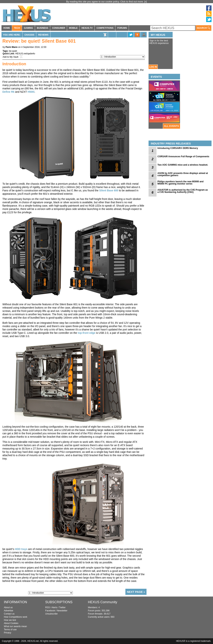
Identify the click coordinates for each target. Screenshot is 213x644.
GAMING (28, 28)
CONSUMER (59, 28)
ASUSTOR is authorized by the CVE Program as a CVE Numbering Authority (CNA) (183, 191)
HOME (7, 28)
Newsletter (62, 611)
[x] (146, 2)
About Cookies (11, 623)
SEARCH (204, 28)
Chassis (29, 35)
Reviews (43, 35)
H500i (31, 92)
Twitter (62, 607)
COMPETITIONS (105, 28)
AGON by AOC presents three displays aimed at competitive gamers (183, 174)
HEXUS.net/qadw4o (25, 54)
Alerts (54, 607)
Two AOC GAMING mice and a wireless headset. (183, 165)
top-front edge (87, 333)
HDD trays (21, 549)
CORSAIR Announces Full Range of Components (183, 157)
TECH (17, 28)
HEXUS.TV (87, 28)
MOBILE (73, 28)
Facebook (50, 611)
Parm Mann (12, 47)
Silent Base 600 (109, 190)
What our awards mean (15, 626)
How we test (10, 620)
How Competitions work (16, 617)
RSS (48, 607)
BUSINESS (43, 28)
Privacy (8, 633)
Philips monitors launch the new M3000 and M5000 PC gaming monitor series (180, 183)
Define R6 (8, 92)
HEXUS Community (103, 602)
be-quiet (13, 51)
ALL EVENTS (172, 126)
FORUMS (122, 28)
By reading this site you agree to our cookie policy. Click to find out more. (105, 2)
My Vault (14, 57)
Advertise (9, 611)
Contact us (9, 614)
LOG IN (153, 67)
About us (8, 607)
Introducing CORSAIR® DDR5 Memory (178, 148)
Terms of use (10, 630)
